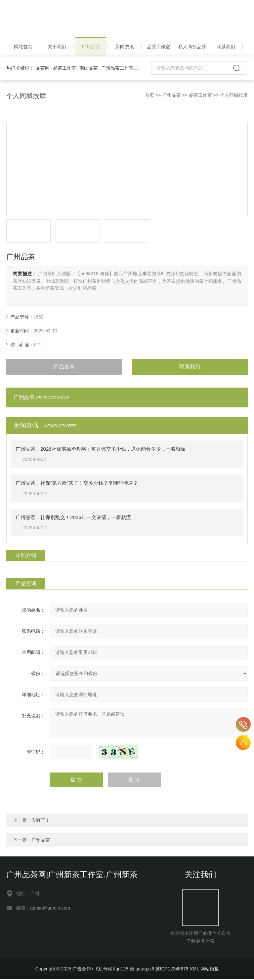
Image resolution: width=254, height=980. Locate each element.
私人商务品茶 (192, 47)
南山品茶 (89, 68)
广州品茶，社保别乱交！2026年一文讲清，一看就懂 (73, 518)
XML (194, 969)
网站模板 (210, 969)
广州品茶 (91, 47)
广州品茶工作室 (117, 68)
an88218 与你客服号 (243, 724)
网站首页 (23, 47)
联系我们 (226, 47)
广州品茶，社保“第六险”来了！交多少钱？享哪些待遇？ (77, 484)
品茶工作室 (158, 47)
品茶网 (43, 68)
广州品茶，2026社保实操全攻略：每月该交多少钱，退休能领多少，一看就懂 (100, 449)
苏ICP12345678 (172, 969)
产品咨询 (64, 367)
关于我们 (57, 47)
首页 (149, 95)
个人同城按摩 (234, 95)
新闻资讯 (125, 47)
